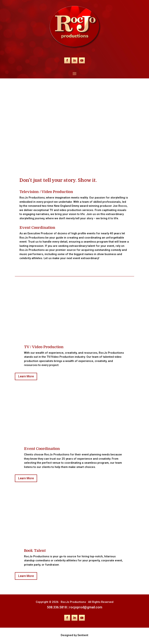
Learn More (26, 376)
